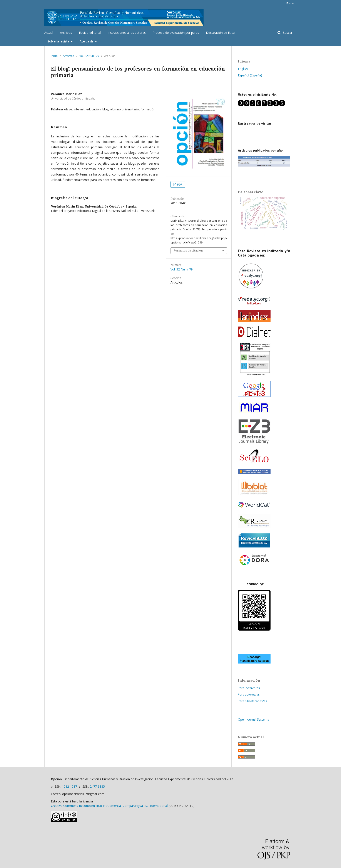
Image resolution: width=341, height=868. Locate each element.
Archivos (66, 33)
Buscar (287, 33)
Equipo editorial (90, 33)
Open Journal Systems (253, 719)
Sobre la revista (59, 41)
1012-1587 (69, 786)
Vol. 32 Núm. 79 (89, 56)
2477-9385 (97, 786)
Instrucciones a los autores (127, 33)
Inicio (54, 56)
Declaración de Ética (220, 33)
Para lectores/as (249, 688)
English (243, 69)
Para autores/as (249, 694)
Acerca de (87, 41)
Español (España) (250, 75)
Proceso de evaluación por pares (176, 33)
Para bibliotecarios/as (252, 701)
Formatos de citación (188, 251)
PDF (179, 184)
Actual (49, 33)
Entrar (290, 3)
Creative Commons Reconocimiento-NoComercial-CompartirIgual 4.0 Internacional (109, 806)
